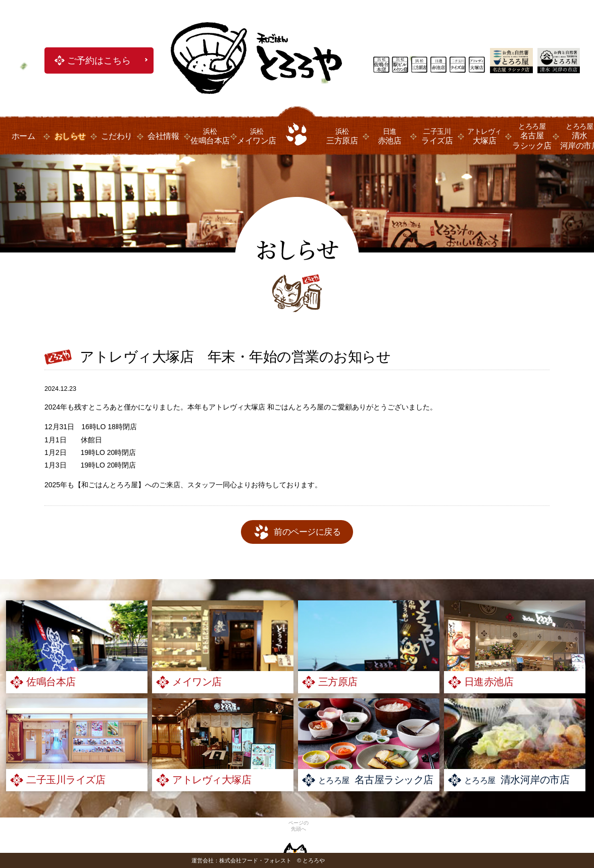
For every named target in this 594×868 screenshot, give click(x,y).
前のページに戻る (307, 532)
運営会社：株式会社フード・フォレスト (241, 860)
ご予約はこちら (99, 61)
